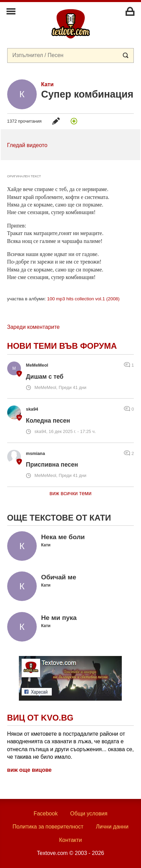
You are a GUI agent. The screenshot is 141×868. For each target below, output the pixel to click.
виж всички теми (70, 493)
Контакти (70, 840)
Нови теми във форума (62, 346)
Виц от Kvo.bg (40, 718)
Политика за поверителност (48, 827)
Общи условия (89, 814)
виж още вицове (30, 770)
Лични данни (112, 827)
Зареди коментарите (33, 327)
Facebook (46, 814)
